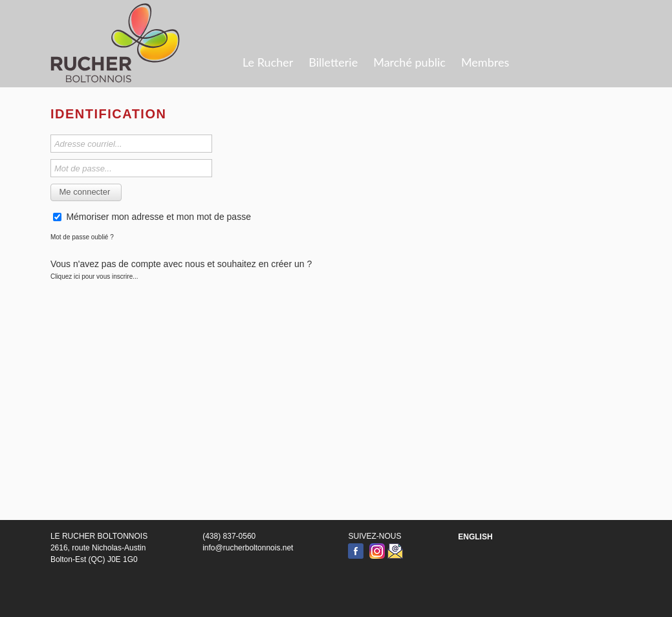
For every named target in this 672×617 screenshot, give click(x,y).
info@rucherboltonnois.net (248, 548)
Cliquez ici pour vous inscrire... (94, 276)
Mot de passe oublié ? (82, 237)
